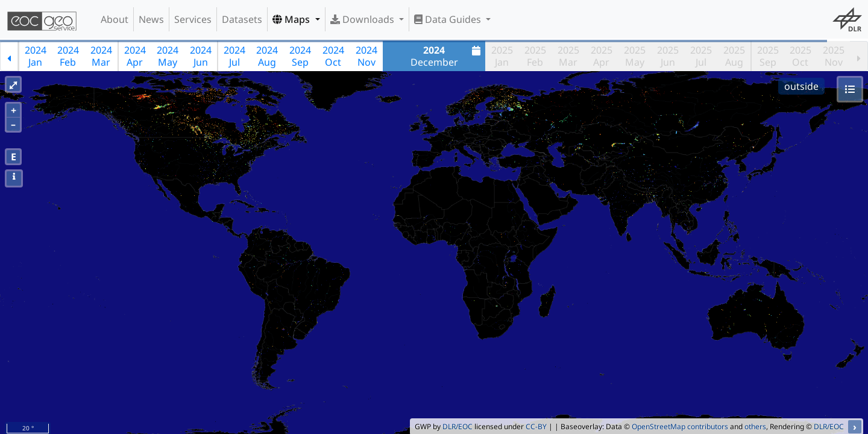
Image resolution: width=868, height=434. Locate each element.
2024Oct (333, 56)
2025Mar (568, 56)
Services (193, 19)
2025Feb (535, 56)
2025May (635, 56)
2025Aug (734, 56)
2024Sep (300, 56)
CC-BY (536, 426)
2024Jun (201, 56)
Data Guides (449, 19)
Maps (292, 19)
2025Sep (768, 56)
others (755, 426)
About (115, 19)
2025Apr (602, 56)
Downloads (363, 19)
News (151, 19)
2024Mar (101, 56)
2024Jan (36, 56)
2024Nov (366, 56)
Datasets (242, 19)
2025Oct (800, 56)
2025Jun (668, 56)
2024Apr (135, 56)
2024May (168, 56)
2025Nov (834, 56)
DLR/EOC (458, 426)
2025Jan (502, 56)
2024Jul (234, 56)
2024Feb (68, 56)
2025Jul (701, 56)
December (447, 56)
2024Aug (267, 56)
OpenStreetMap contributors (680, 426)
